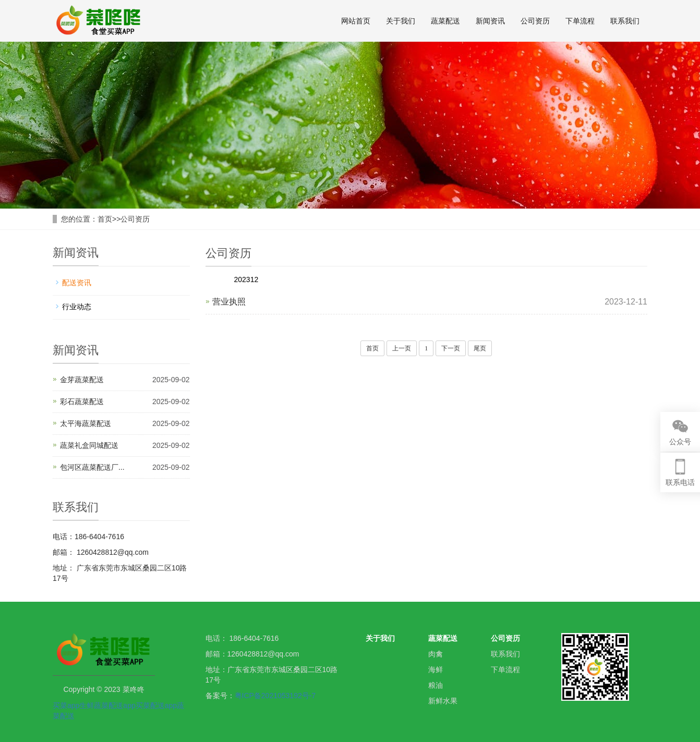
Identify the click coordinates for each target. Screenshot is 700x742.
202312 (246, 279)
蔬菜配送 (445, 21)
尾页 (480, 348)
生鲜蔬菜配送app (107, 705)
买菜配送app (156, 705)
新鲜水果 (443, 701)
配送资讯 (77, 283)
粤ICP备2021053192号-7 (275, 696)
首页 (105, 219)
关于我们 (401, 21)
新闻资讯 (490, 21)
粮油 (436, 685)
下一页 (451, 348)
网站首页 (356, 21)
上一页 (402, 348)
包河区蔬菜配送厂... (92, 467)
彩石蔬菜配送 (82, 402)
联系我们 (625, 21)
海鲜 (436, 670)
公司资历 (535, 21)
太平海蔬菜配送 (86, 423)
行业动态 (77, 307)
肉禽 (436, 654)
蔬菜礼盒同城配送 (89, 445)
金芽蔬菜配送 (82, 380)
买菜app (66, 705)
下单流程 (580, 21)
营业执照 (229, 302)
